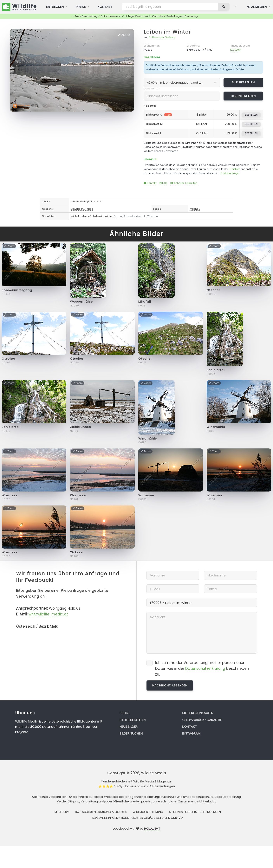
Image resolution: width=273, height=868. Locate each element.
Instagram (191, 733)
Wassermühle (81, 302)
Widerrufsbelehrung (148, 812)
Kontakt (150, 183)
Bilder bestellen (133, 720)
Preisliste (235, 169)
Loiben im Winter (167, 32)
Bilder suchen (131, 733)
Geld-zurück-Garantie (202, 720)
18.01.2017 (235, 50)
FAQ (163, 183)
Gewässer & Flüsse (82, 209)
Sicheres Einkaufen (184, 183)
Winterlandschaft (81, 216)
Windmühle (148, 439)
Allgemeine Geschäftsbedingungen (195, 812)
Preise (124, 713)
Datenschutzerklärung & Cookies (101, 812)
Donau (118, 216)
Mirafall (145, 302)
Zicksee (76, 552)
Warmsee (10, 495)
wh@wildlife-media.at (48, 614)
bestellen (251, 115)
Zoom (124, 35)
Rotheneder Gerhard (162, 37)
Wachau (195, 209)
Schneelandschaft (135, 216)
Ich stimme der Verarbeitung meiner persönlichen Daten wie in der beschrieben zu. (202, 669)
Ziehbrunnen (81, 427)
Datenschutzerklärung (205, 669)
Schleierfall (216, 370)
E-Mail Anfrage (230, 173)
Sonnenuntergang (17, 290)
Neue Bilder (129, 727)
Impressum (62, 812)
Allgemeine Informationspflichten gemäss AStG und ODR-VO (137, 818)
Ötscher (213, 290)
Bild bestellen (243, 82)
